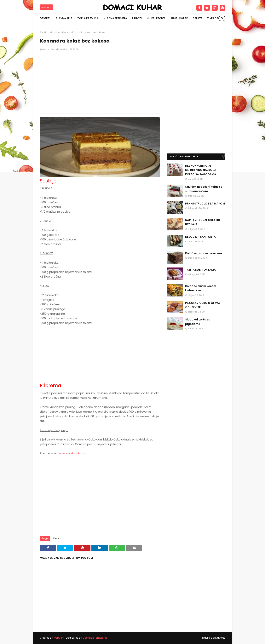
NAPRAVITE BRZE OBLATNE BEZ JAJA (203, 222)
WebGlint (59, 638)
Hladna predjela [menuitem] (115, 18)
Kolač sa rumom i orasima (204, 253)
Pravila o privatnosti (214, 638)
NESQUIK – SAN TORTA (200, 237)
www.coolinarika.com (74, 453)
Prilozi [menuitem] (137, 18)
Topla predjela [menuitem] (88, 18)
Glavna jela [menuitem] (64, 18)
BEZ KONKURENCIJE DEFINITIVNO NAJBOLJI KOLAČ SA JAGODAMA (201, 170)
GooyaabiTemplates (95, 638)
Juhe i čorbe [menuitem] (179, 18)
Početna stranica (50, 32)
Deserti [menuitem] (45, 18)
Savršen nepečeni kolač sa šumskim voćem (204, 189)
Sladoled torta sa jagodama (198, 322)
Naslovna (46, 7)
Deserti (66, 32)
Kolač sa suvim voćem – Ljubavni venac (202, 288)
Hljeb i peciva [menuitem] (156, 18)
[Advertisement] (100, 82)
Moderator (48, 49)
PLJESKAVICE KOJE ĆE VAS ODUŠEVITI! (203, 305)
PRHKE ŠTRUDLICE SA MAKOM (205, 204)
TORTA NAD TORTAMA (200, 270)
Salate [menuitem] (197, 18)
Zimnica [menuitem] (213, 18)
